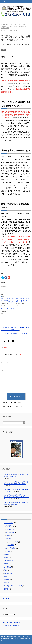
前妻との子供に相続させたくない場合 (15, 334)
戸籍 (5, 570)
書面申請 (11, 545)
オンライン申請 (13, 542)
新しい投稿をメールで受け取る (12, 406)
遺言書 (4, 50)
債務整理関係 (10, 529)
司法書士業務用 (9, 561)
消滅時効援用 (8, 573)
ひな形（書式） (9, 523)
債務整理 (7, 558)
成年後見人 (7, 567)
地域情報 (7, 564)
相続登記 (9, 539)
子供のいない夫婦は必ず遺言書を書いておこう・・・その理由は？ (8, 300)
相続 (5, 576)
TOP (14, 26)
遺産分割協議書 (11, 548)
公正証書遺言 (10, 532)
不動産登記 (9, 526)
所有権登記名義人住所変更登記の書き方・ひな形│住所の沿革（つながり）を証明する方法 (16, 497)
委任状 (8, 536)
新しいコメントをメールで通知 (12, 403)
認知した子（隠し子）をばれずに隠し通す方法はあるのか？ (23, 300)
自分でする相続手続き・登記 (13, 586)
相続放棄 (7, 580)
